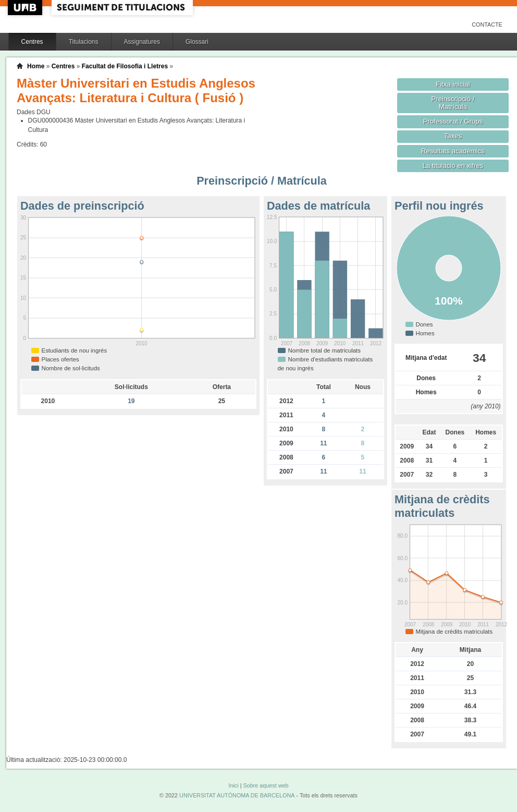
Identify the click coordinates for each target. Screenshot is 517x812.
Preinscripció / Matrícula (453, 103)
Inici (233, 785)
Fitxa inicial (453, 84)
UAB (26, 8)
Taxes (453, 136)
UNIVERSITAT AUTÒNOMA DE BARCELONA (237, 795)
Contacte (487, 25)
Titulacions (84, 42)
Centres (32, 42)
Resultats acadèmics (453, 151)
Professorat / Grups (453, 121)
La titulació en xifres (453, 166)
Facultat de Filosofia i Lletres (125, 66)
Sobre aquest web (266, 785)
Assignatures (142, 42)
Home (36, 66)
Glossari (197, 42)
